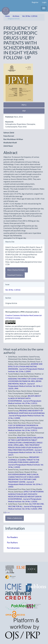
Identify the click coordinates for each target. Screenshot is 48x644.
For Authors (12, 542)
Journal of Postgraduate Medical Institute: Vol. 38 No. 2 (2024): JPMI (25, 386)
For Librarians (13, 548)
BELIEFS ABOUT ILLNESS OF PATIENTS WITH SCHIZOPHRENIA (24, 398)
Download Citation (15, 275)
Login (44, 2)
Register (35, 2)
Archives (16, 16)
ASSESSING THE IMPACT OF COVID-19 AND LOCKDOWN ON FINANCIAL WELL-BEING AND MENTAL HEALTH (26, 381)
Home (7, 16)
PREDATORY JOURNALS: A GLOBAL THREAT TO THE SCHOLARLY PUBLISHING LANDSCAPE (24, 460)
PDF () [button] (24, 105)
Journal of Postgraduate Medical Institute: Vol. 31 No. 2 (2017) (25, 452)
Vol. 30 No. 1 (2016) (30, 16)
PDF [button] (24, 111)
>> (9, 512)
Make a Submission (15, 518)
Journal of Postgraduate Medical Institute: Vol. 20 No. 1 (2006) (25, 484)
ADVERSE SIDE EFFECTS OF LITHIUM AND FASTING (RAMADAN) (25, 366)
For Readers (12, 537)
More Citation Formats (17, 270)
